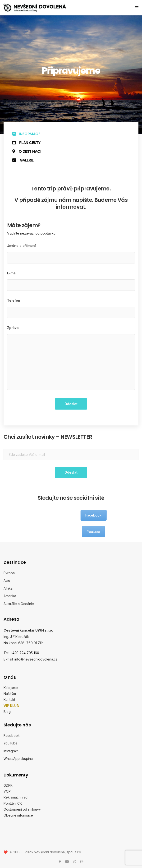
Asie (7, 580)
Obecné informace (18, 815)
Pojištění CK (13, 803)
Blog (7, 711)
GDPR (8, 785)
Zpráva (13, 328)
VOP (7, 791)
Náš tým (10, 694)
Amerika (10, 596)
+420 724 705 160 (25, 653)
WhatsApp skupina (18, 759)
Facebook (12, 735)
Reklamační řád (16, 797)
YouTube (11, 743)
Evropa (9, 573)
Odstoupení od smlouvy (22, 809)
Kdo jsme (11, 688)
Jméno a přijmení (21, 246)
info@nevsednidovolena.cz (36, 659)
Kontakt (9, 699)
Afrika (8, 588)
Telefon (14, 300)
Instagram (11, 751)
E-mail (12, 273)
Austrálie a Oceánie (19, 603)
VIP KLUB (11, 705)
